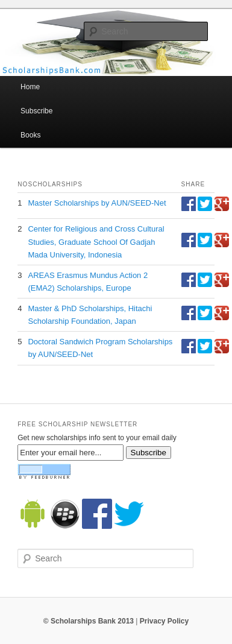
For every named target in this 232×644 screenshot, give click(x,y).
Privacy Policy (164, 621)
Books (30, 135)
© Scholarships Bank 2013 (89, 621)
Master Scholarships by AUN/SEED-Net (97, 203)
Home (30, 87)
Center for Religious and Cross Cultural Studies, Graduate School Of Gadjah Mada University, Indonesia (96, 241)
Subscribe (36, 111)
